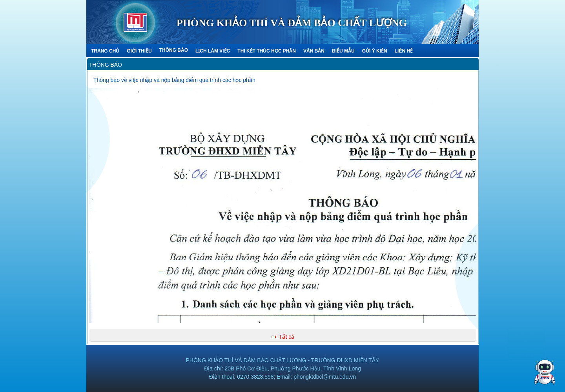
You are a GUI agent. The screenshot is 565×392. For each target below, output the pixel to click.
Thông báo (106, 65)
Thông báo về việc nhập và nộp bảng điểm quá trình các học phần (174, 80)
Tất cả (287, 337)
